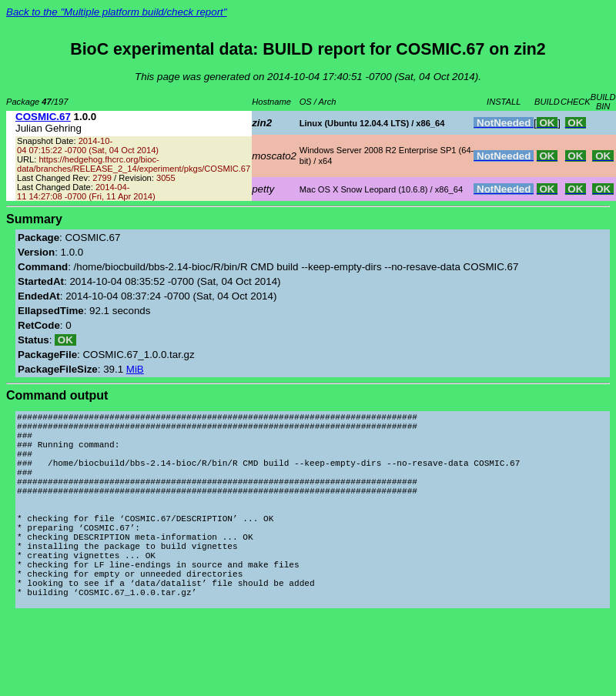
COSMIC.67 (43, 117)
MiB (135, 369)
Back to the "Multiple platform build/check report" (117, 12)
